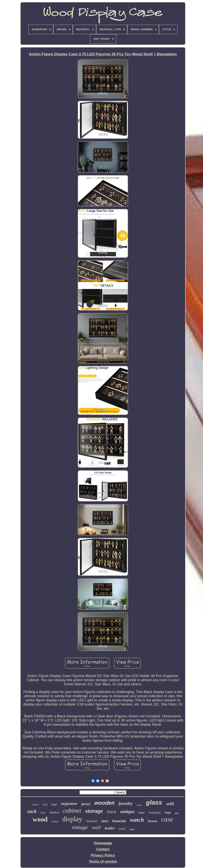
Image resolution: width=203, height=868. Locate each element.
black (112, 812)
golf (177, 813)
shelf (45, 804)
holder (110, 828)
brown (153, 821)
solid (170, 804)
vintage (80, 827)
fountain (119, 821)
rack (32, 811)
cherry (35, 804)
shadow (54, 812)
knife (132, 829)
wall (96, 827)
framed (55, 822)
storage (94, 811)
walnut (139, 805)
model (122, 829)
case (167, 819)
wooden (104, 803)
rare (43, 812)
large (168, 813)
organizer (69, 804)
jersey (86, 804)
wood (40, 819)
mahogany (155, 812)
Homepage (103, 843)
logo (54, 804)
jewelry (126, 803)
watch (137, 820)
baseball (92, 821)
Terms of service (103, 861)
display (72, 819)
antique (127, 812)
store (105, 821)
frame (142, 813)
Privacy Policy (103, 855)
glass (154, 802)
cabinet (72, 811)
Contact (103, 849)
